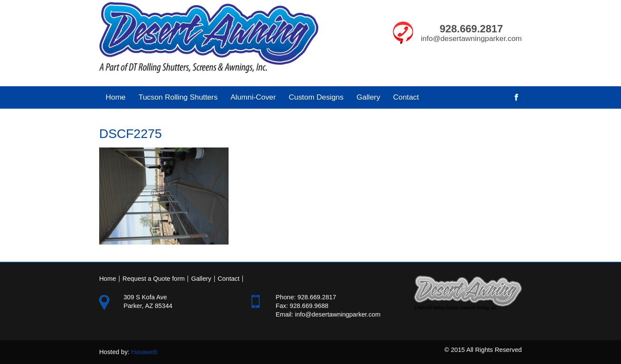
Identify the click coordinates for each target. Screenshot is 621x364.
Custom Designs (316, 97)
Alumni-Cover (250, 97)
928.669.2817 (471, 29)
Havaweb (144, 352)
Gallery (369, 97)
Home (116, 97)
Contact (406, 97)
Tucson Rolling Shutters (175, 97)
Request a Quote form (154, 279)
